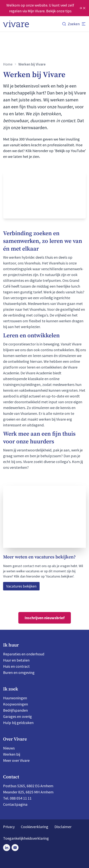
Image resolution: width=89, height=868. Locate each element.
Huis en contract (16, 666)
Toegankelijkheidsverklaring (26, 838)
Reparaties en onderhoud (24, 654)
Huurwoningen (15, 698)
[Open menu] (84, 24)
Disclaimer (63, 827)
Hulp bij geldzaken (18, 723)
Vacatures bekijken (21, 586)
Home (8, 64)
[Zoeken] (71, 24)
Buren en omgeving (19, 672)
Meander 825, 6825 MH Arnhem (28, 792)
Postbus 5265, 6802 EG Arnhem (28, 786)
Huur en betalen (16, 660)
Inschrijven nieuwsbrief (45, 618)
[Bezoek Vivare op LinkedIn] (7, 848)
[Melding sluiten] (84, 8)
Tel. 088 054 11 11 (17, 798)
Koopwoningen (16, 704)
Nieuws (9, 748)
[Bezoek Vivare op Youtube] (15, 848)
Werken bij (12, 754)
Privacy (9, 827)
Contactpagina (15, 804)
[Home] (16, 24)
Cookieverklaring (35, 827)
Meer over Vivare (16, 760)
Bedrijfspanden (15, 710)
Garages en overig (17, 716)
